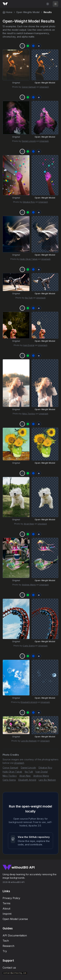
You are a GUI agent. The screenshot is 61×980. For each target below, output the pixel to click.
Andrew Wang (29, 585)
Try (5, 951)
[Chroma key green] (28, 46)
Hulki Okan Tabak (29, 259)
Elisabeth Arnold (29, 702)
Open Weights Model (28, 12)
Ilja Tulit (29, 298)
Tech (6, 941)
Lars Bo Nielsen (29, 741)
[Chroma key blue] (33, 46)
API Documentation (15, 935)
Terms (7, 903)
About (6, 909)
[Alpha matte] (39, 46)
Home (9, 12)
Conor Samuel (29, 87)
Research (8, 946)
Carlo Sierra (29, 646)
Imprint (7, 914)
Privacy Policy (11, 898)
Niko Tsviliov (29, 414)
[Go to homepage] (5, 4)
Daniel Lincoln (29, 141)
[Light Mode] (48, 4)
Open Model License (15, 919)
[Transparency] (22, 46)
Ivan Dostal (29, 345)
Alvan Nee (29, 524)
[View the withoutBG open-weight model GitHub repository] (30, 841)
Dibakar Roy (29, 202)
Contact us (9, 968)
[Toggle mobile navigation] (55, 4)
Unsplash (44, 87)
